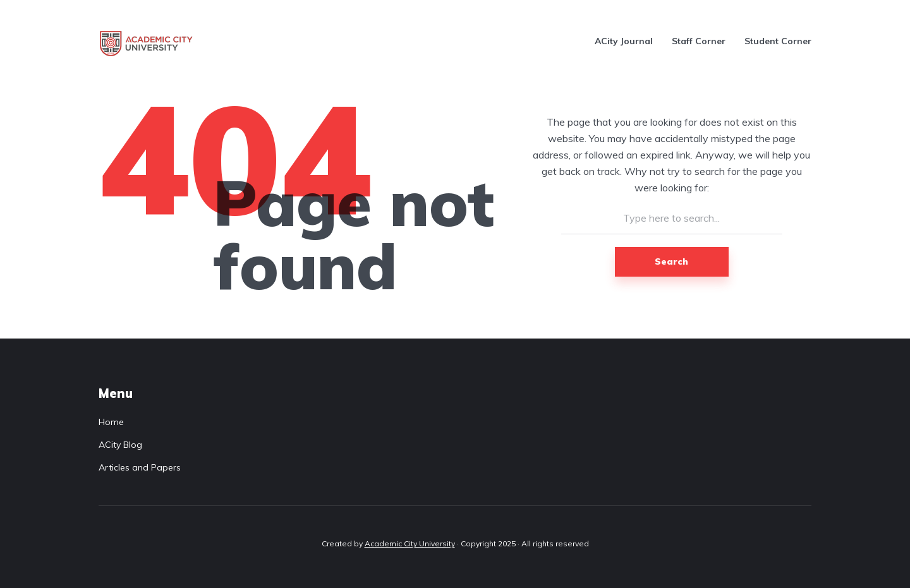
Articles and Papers (140, 467)
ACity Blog (120, 445)
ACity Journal (624, 41)
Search (671, 261)
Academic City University (410, 543)
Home (111, 422)
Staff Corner (699, 41)
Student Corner (778, 41)
